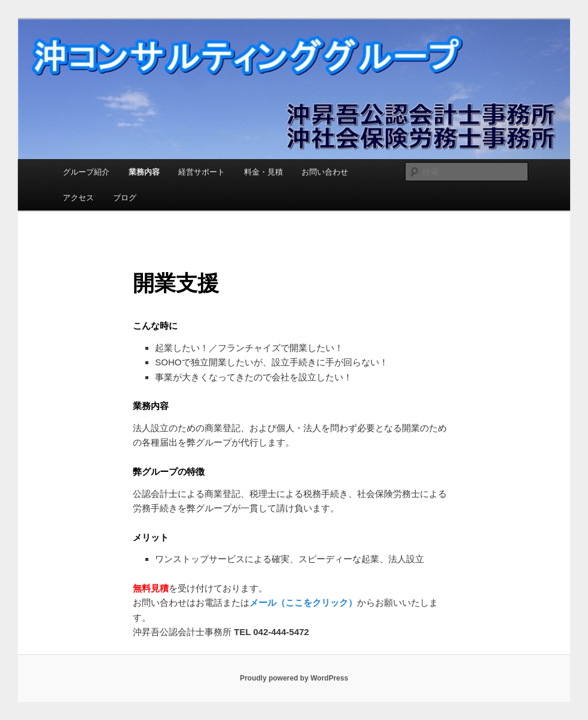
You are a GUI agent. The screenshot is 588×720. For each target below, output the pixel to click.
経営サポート (202, 172)
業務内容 (144, 172)
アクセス (78, 198)
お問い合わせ (325, 172)
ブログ (125, 198)
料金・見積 (263, 172)
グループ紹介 (86, 172)
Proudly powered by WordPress (294, 678)
